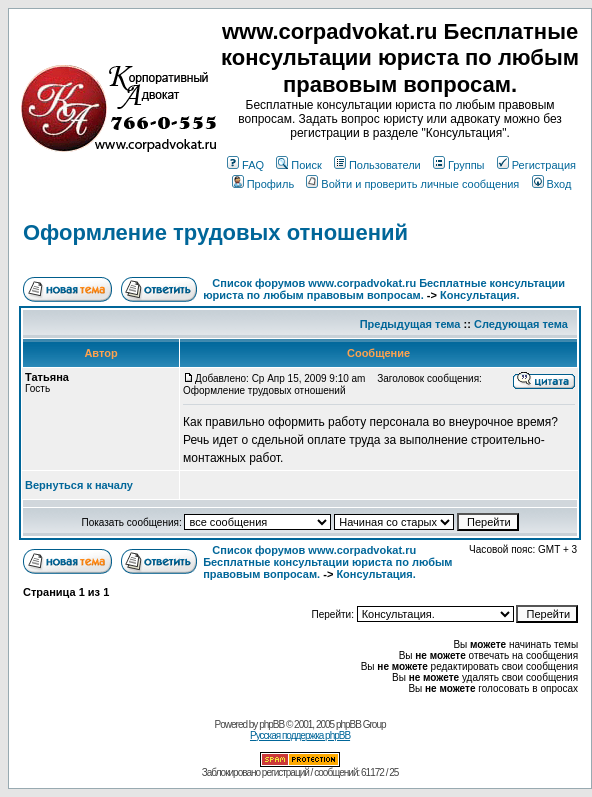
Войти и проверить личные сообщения (412, 184)
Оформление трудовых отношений (215, 232)
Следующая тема (521, 324)
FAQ (245, 165)
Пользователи (377, 165)
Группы (459, 165)
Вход (552, 184)
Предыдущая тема (410, 324)
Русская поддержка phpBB (300, 735)
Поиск (298, 165)
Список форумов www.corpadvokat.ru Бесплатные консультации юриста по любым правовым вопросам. (384, 289)
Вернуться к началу (79, 485)
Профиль (263, 184)
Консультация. (479, 295)
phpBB (271, 724)
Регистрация (536, 165)
